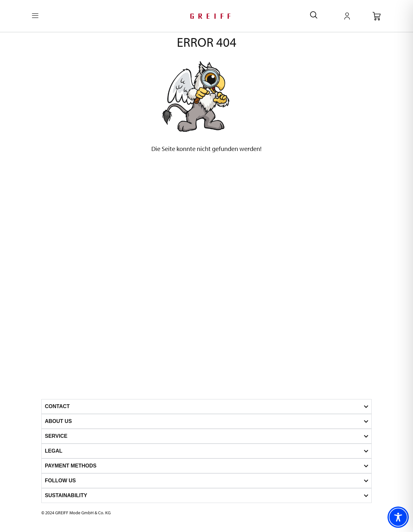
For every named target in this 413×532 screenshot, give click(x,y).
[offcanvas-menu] (35, 16)
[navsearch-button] (314, 16)
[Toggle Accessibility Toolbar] (398, 517)
